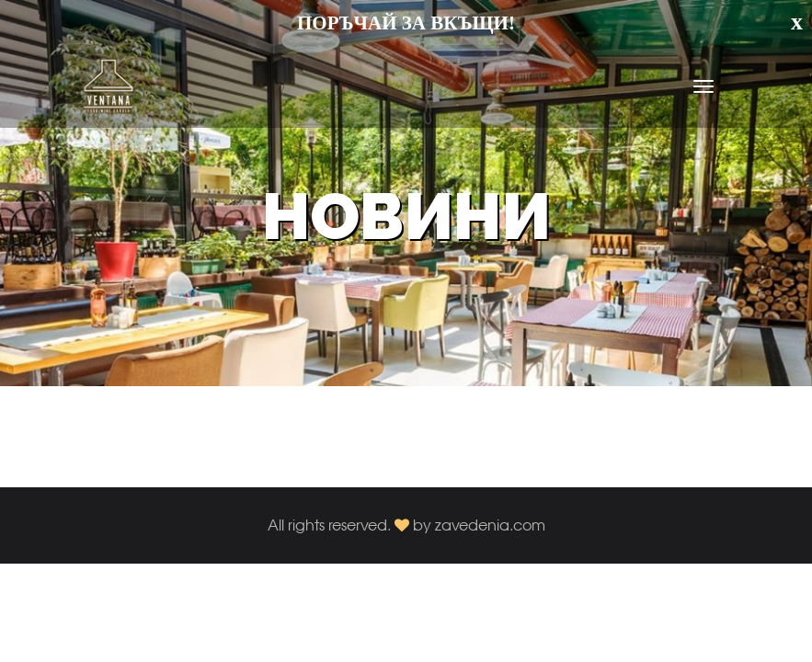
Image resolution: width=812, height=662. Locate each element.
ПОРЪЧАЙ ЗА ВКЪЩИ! (406, 23)
